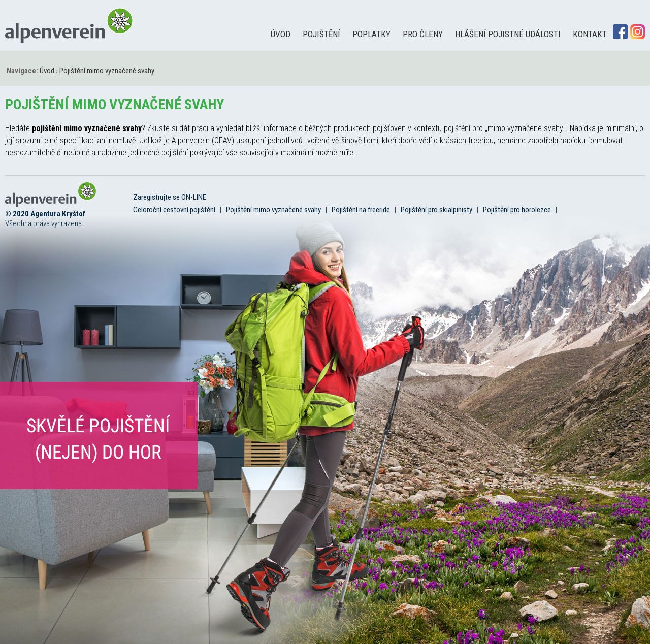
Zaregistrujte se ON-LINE (170, 197)
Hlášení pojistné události (508, 34)
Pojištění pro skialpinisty (436, 210)
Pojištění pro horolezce (517, 210)
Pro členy (423, 34)
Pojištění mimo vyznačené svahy (273, 210)
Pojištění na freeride (361, 210)
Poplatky (371, 34)
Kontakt (590, 34)
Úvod (281, 34)
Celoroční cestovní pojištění (174, 210)
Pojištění (321, 34)
